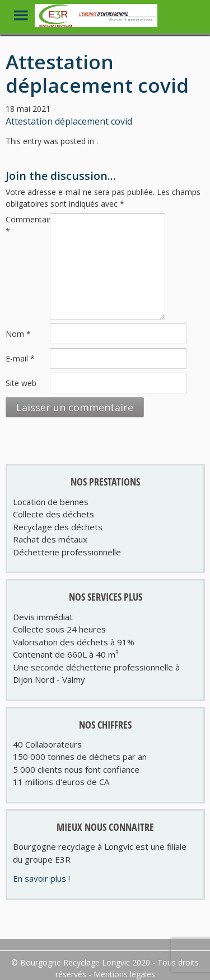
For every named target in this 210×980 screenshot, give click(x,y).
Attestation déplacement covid (69, 121)
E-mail (20, 358)
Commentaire (27, 225)
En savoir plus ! (41, 878)
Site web (21, 383)
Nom (18, 334)
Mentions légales (124, 974)
